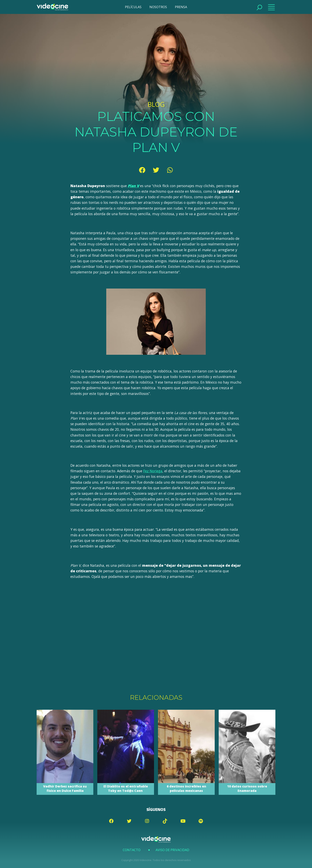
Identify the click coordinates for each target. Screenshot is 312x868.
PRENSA (181, 7)
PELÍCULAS (133, 7)
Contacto (132, 850)
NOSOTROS (158, 7)
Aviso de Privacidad (172, 850)
